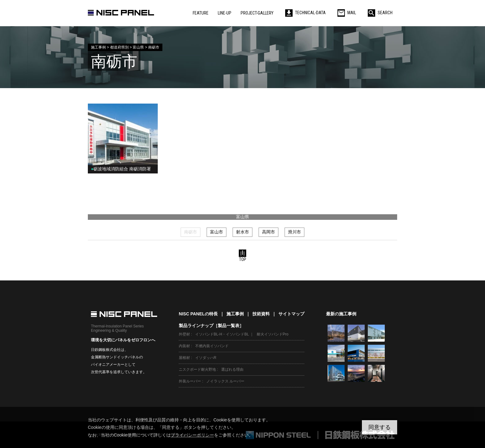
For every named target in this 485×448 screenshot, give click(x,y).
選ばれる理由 (232, 369)
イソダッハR (206, 358)
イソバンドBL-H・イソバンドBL (222, 334)
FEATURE (201, 13)
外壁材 (184, 334)
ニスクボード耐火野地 (197, 369)
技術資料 (261, 314)
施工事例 (235, 314)
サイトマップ (291, 314)
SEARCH (380, 13)
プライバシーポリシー (192, 435)
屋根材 (184, 358)
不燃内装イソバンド (212, 346)
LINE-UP (225, 13)
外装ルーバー (190, 381)
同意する (380, 427)
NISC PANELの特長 (198, 314)
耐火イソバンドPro (273, 334)
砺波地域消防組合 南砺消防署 (121, 169)
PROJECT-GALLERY (257, 13)
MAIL (347, 13)
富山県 (242, 217)
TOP (242, 256)
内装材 (184, 346)
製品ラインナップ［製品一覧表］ (211, 326)
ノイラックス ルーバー (225, 381)
